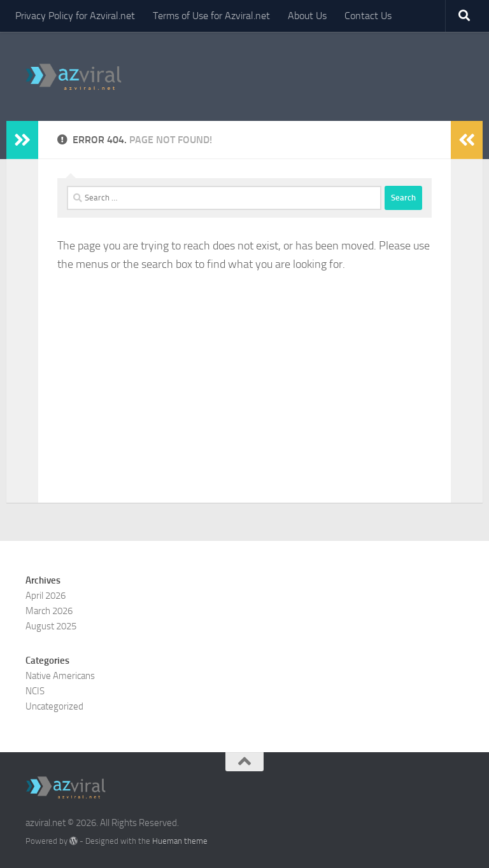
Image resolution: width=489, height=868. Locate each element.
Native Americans (60, 676)
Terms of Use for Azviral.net (211, 16)
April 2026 (46, 596)
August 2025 (51, 626)
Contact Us (368, 16)
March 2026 (49, 611)
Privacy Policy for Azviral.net (75, 16)
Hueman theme (180, 841)
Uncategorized (54, 706)
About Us (307, 16)
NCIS (35, 691)
